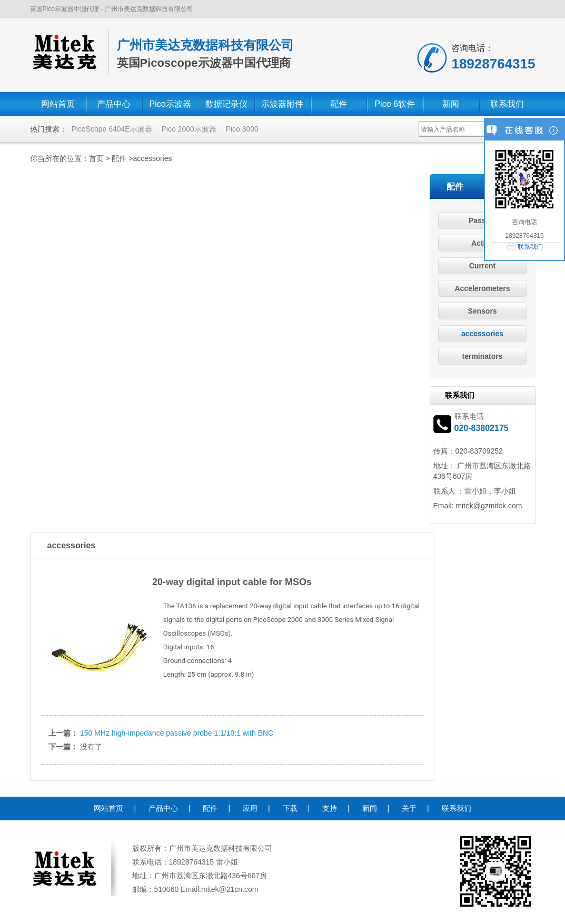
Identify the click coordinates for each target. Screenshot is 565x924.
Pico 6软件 (394, 104)
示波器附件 (282, 104)
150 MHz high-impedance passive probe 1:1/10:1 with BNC (177, 733)
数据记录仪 (226, 104)
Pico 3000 (242, 129)
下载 (290, 808)
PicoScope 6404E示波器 (111, 129)
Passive (482, 220)
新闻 (451, 104)
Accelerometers (482, 288)
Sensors (482, 311)
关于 (409, 808)
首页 (96, 158)
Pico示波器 (170, 104)
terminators (482, 356)
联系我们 (507, 104)
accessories (153, 158)
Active (482, 243)
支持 (330, 808)
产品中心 (114, 104)
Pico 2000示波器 (189, 129)
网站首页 (58, 104)
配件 (339, 104)
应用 (250, 808)
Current (483, 266)
